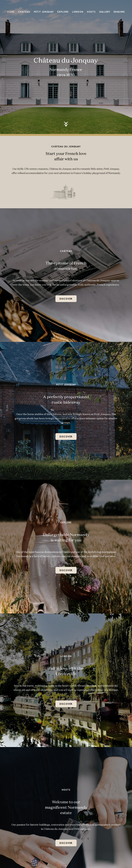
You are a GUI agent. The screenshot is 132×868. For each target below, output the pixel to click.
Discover (66, 299)
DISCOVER (66, 704)
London (78, 12)
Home (11, 12)
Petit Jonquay (44, 12)
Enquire (119, 12)
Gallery (105, 12)
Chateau (24, 12)
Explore (63, 12)
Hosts (91, 12)
